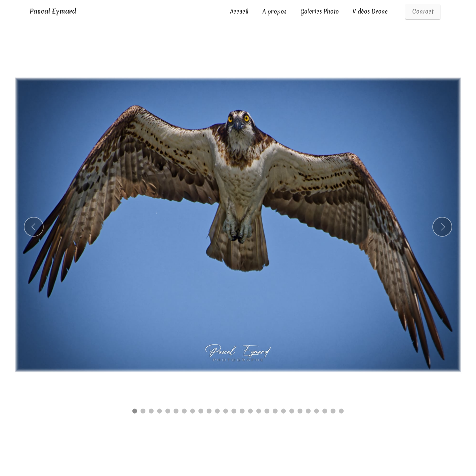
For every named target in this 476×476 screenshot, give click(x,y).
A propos (275, 11)
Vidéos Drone (370, 11)
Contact (423, 11)
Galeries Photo (320, 11)
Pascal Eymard (53, 11)
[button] (34, 227)
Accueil (239, 11)
